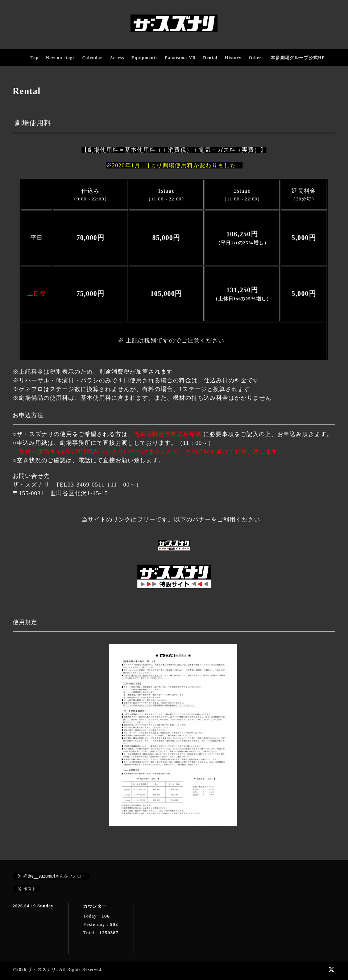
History (233, 58)
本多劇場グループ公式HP (298, 58)
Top (35, 58)
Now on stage (61, 58)
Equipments (145, 58)
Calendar (92, 58)
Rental (210, 58)
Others (256, 58)
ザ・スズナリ (42, 969)
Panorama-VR (181, 58)
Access (117, 58)
